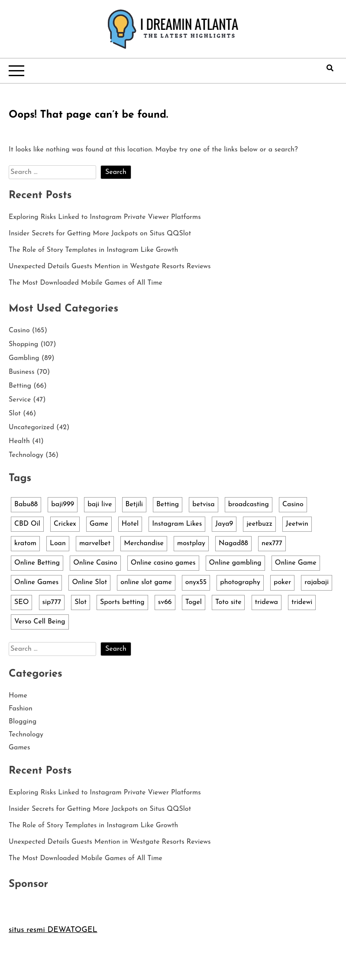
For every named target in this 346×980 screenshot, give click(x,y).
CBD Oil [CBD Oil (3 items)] (27, 524)
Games (19, 748)
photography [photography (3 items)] (240, 582)
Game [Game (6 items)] (99, 524)
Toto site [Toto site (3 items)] (228, 602)
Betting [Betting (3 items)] (168, 504)
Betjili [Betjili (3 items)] (134, 504)
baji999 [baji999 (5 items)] (63, 504)
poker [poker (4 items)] (282, 582)
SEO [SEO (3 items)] (21, 602)
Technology (26, 455)
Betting (20, 386)
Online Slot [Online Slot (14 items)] (89, 582)
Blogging (23, 722)
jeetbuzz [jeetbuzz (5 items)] (259, 524)
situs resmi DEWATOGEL (53, 930)
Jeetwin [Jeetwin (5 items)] (297, 524)
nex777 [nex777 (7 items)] (272, 543)
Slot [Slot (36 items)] (81, 602)
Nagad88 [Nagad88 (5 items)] (233, 543)
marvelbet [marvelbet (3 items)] (95, 543)
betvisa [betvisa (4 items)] (203, 504)
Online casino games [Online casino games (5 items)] (163, 563)
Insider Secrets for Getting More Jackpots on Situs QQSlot (100, 234)
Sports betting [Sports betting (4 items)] (122, 602)
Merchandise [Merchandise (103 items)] (144, 543)
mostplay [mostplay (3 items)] (191, 543)
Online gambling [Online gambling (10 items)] (235, 563)
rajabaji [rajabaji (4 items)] (317, 582)
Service (20, 400)
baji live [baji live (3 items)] (100, 504)
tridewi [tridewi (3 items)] (302, 602)
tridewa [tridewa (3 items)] (267, 602)
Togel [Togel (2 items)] (194, 602)
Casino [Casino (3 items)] (293, 504)
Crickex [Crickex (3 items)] (65, 524)
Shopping (23, 344)
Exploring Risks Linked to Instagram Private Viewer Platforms (105, 217)
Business (21, 372)
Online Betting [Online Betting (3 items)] (37, 563)
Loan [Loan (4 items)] (58, 543)
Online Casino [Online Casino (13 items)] (95, 563)
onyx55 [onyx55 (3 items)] (196, 582)
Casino (19, 331)
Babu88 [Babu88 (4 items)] (26, 504)
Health (19, 441)
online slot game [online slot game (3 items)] (146, 582)
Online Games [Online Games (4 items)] (36, 582)
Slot (15, 414)
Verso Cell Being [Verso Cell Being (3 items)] (40, 622)
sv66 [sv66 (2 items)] (165, 602)
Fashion (21, 709)
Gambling (24, 358)
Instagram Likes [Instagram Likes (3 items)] (177, 524)
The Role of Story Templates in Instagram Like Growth (93, 250)
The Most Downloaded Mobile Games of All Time (86, 283)
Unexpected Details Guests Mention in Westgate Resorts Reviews (110, 267)
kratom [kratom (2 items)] (25, 543)
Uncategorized (31, 427)
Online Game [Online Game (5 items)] (296, 563)
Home (18, 696)
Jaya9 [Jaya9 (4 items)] (224, 524)
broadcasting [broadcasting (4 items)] (249, 504)
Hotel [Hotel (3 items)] (130, 524)
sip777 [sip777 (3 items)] (52, 602)
